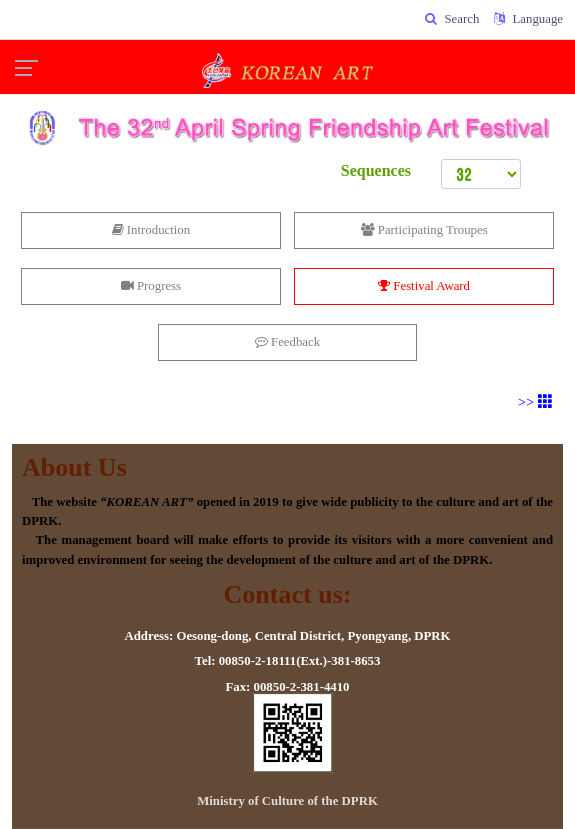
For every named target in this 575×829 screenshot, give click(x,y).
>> (535, 402)
